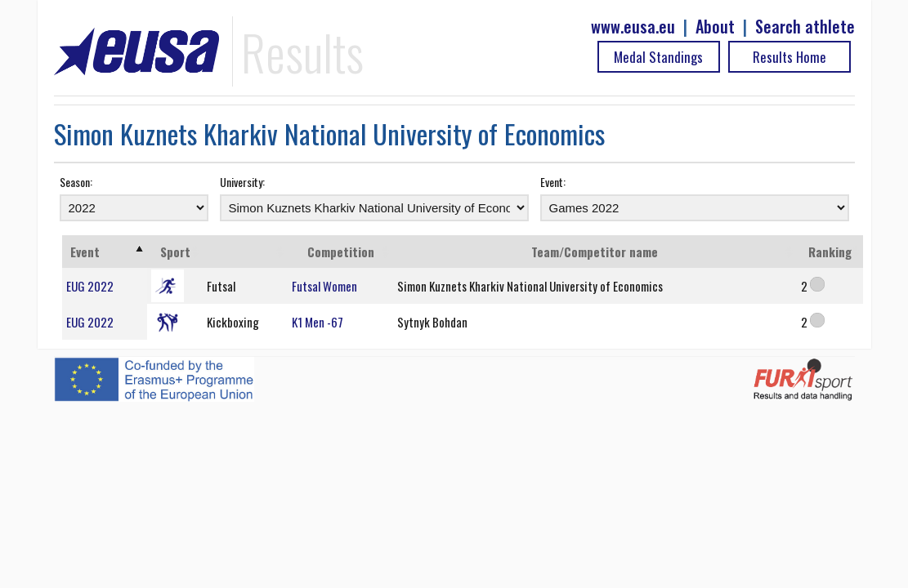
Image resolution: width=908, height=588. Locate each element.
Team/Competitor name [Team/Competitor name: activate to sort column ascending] (595, 252)
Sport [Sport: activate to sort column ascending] (175, 252)
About (715, 27)
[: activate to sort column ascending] (245, 252)
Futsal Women (324, 286)
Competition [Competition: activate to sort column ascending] (341, 252)
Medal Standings (658, 57)
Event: (553, 182)
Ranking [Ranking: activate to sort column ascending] (830, 252)
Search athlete (805, 27)
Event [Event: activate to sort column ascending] (85, 252)
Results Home (789, 57)
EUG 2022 (90, 286)
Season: (76, 182)
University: (242, 182)
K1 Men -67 (318, 322)
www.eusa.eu (633, 27)
